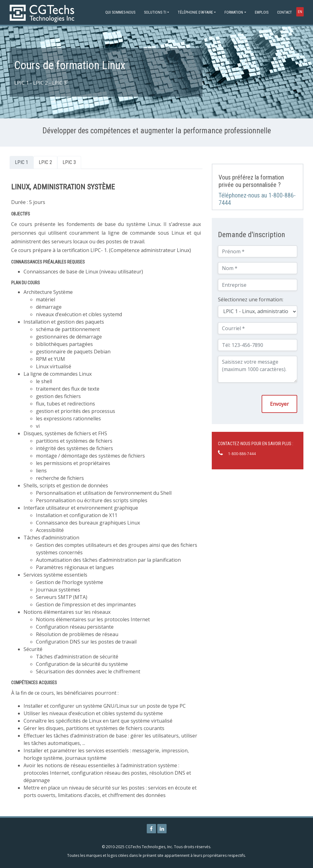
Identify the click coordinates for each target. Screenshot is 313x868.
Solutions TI (155, 12)
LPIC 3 (69, 162)
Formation (234, 12)
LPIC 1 (22, 162)
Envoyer (279, 404)
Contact (285, 12)
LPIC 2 (45, 162)
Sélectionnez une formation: (251, 299)
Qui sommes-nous (120, 12)
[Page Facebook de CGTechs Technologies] (151, 829)
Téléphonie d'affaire (195, 12)
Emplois (262, 12)
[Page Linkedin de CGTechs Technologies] (162, 829)
